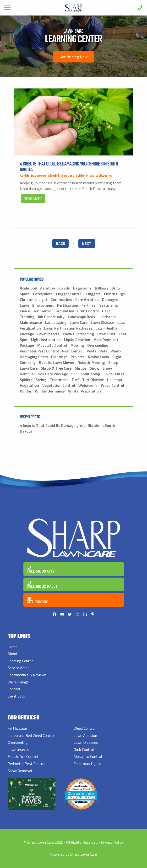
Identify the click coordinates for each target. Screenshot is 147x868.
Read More (33, 199)
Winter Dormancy (50, 391)
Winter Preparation (84, 391)
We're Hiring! (18, 682)
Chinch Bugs (114, 294)
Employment (43, 305)
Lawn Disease (102, 322)
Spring (41, 380)
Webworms (104, 176)
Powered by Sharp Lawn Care (73, 854)
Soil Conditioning (86, 374)
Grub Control (88, 311)
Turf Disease (93, 380)
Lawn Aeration (85, 735)
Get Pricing (37, 600)
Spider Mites (85, 176)
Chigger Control (69, 294)
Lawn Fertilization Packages (68, 328)
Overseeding (98, 345)
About (13, 654)
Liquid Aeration (77, 340)
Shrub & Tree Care (61, 176)
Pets (103, 351)
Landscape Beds (82, 317)
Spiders (26, 380)
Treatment (59, 380)
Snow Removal (20, 771)
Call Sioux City (41, 570)
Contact (14, 689)
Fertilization (68, 305)
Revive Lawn (98, 357)
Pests (92, 351)
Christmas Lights (87, 764)
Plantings (59, 357)
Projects (78, 357)
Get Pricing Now (73, 57)
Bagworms (39, 176)
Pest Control (73, 351)
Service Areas (19, 668)
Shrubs (81, 368)
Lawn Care (79, 322)
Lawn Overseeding (78, 334)
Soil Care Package (53, 374)
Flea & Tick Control (36, 311)
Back (60, 243)
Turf (75, 380)
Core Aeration (87, 300)
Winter (26, 391)
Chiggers (93, 294)
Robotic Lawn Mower (57, 362)
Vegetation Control (59, 385)
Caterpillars (43, 294)
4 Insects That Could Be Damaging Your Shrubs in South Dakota (69, 167)
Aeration (48, 288)
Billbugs (102, 288)
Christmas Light (34, 300)
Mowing (77, 345)
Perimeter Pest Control (39, 351)
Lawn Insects (48, 334)
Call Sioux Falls (42, 585)
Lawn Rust (106, 334)
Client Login (17, 696)
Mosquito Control (52, 345)
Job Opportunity (51, 317)
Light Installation (46, 340)
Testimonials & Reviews (27, 675)
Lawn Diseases (86, 742)
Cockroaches (61, 300)
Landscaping (56, 322)
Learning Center (20, 661)
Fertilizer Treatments (100, 305)
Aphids (25, 176)
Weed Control (112, 385)
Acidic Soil (28, 288)
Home (13, 647)
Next (87, 243)
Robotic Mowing (91, 362)
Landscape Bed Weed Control (31, 735)
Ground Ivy (65, 311)
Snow (95, 368)
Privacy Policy (112, 842)
